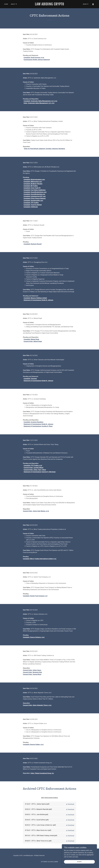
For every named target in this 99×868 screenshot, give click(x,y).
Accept (79, 862)
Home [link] (6, 4)
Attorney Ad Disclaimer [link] (49, 862)
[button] (14, 4)
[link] (49, 5)
